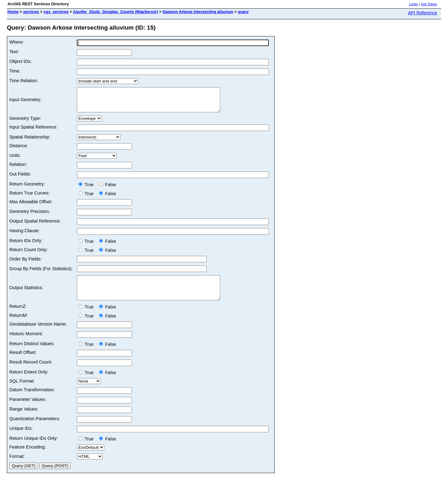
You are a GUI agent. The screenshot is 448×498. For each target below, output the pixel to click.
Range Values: (24, 418)
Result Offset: (23, 362)
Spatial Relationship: (30, 142)
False (107, 189)
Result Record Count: (31, 371)
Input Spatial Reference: (33, 132)
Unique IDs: (21, 438)
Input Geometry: (25, 102)
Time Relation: (24, 81)
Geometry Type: (25, 123)
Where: (16, 42)
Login (413, 4)
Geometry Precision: (30, 216)
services (31, 12)
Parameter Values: (28, 409)
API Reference (422, 13)
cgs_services (56, 12)
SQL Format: (22, 390)
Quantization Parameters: (35, 428)
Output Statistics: (26, 295)
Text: (14, 52)
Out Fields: (20, 179)
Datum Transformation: (32, 399)
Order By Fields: (26, 264)
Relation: (18, 169)
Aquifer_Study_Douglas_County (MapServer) (116, 12)
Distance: (19, 150)
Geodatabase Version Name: (38, 333)
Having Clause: (25, 235)
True (87, 189)
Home (13, 12)
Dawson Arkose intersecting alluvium (198, 12)
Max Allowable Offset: (31, 206)
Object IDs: (20, 61)
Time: (15, 71)
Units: (15, 160)
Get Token (429, 4)
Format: (17, 466)
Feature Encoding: (28, 456)
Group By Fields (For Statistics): (41, 273)
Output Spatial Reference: (35, 226)
